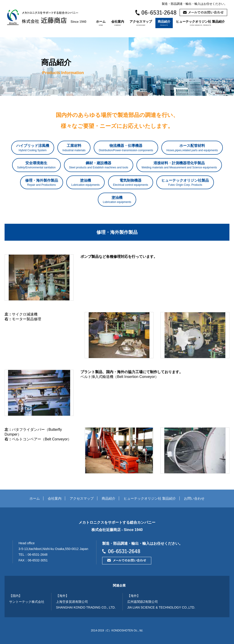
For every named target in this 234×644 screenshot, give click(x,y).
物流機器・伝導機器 (126, 148)
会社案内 (118, 23)
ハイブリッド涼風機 (33, 148)
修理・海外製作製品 (42, 183)
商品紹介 (164, 23)
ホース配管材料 (192, 148)
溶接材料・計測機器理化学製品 (179, 165)
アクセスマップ (141, 23)
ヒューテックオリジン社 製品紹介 (200, 23)
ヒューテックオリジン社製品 (185, 183)
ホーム (101, 23)
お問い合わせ (194, 498)
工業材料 (74, 148)
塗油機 (85, 183)
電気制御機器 (131, 183)
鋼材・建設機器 (99, 165)
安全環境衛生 (36, 165)
